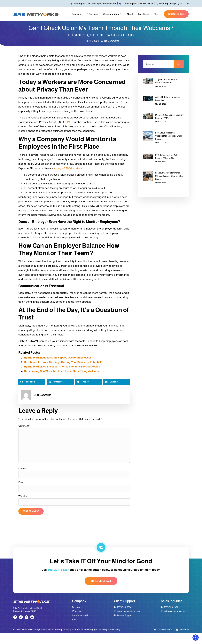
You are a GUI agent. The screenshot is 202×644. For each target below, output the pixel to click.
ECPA (67, 122)
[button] (32, 382)
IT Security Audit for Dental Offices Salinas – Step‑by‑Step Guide (169, 177)
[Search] (179, 64)
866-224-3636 (58, 579)
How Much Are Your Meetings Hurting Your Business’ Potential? (63, 362)
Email (22, 488)
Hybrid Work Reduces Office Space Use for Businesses (58, 358)
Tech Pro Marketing (85, 640)
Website (23, 504)
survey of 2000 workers (68, 168)
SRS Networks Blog (112, 35)
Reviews (76, 14)
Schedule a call (176, 14)
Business (78, 35)
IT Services (92, 14)
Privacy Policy (101, 640)
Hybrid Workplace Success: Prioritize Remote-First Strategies (62, 367)
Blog (156, 14)
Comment (24, 426)
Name (22, 473)
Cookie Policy (114, 640)
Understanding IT (112, 14)
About (130, 14)
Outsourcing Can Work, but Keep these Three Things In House (62, 371)
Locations (143, 14)
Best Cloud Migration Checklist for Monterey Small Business (168, 137)
